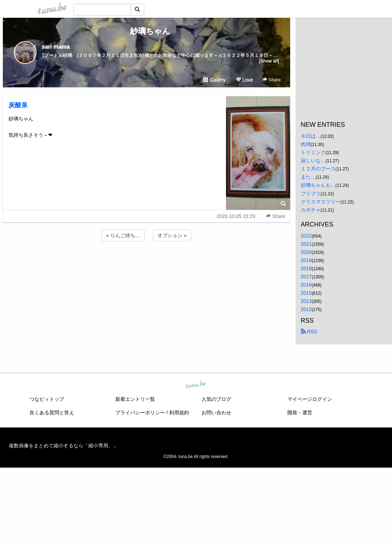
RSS (309, 332)
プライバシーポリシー (140, 413)
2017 (306, 277)
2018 (306, 268)
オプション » (172, 235)
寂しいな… (313, 160)
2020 (306, 252)
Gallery (214, 80)
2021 (306, 244)
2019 (306, 260)
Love (244, 80)
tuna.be (196, 385)
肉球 (306, 144)
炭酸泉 (18, 105)
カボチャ (311, 210)
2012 (306, 309)
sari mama (56, 47)
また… (308, 177)
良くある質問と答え (52, 413)
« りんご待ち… (123, 235)
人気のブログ (216, 399)
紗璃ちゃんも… (318, 185)
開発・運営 (300, 413)
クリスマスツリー (321, 202)
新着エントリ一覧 (135, 399)
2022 (306, 236)
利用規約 (179, 413)
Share (272, 80)
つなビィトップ (47, 399)
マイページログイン (310, 399)
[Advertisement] (147, 262)
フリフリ (311, 194)
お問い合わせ (216, 413)
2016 (306, 285)
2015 (306, 293)
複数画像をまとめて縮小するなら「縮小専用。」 (64, 446)
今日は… (311, 136)
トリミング (313, 152)
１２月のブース (318, 169)
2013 (306, 301)
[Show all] (269, 61)
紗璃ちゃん (146, 31)
